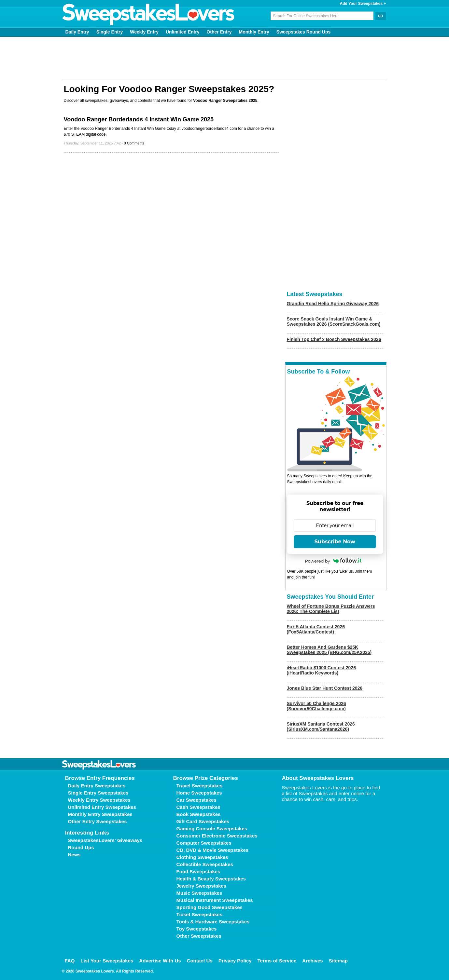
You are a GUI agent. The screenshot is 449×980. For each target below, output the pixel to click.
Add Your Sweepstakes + (363, 4)
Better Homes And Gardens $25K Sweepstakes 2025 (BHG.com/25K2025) (329, 650)
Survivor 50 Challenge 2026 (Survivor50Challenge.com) (316, 706)
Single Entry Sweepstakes (98, 793)
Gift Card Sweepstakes (203, 821)
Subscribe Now (335, 542)
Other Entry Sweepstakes (98, 821)
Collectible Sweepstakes (205, 864)
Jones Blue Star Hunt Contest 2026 (325, 688)
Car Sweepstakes (196, 800)
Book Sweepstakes (199, 814)
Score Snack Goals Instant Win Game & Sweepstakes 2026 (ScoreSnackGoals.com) (334, 321)
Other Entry (219, 32)
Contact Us (200, 961)
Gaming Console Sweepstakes (212, 829)
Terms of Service (277, 961)
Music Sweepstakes (199, 893)
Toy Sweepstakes (197, 929)
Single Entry (110, 32)
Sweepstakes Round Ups (304, 32)
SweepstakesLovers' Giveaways (105, 840)
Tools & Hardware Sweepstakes (213, 922)
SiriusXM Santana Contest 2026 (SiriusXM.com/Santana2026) (321, 727)
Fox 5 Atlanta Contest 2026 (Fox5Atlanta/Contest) (316, 629)
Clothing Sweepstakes (202, 857)
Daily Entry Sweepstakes (97, 786)
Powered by (333, 561)
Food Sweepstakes (198, 871)
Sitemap (338, 961)
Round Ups (81, 847)
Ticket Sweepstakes (199, 914)
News (74, 855)
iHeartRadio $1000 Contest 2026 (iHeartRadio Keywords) (321, 670)
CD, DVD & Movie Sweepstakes (213, 850)
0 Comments (134, 143)
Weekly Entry (144, 32)
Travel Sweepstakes (200, 786)
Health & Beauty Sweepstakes (211, 879)
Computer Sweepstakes (204, 843)
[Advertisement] (225, 58)
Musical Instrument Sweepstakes (215, 900)
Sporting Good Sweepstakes (210, 907)
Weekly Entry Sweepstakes (99, 800)
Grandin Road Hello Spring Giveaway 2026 (333, 304)
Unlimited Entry (182, 32)
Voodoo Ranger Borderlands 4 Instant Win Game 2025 (139, 119)
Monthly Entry (254, 32)
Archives (312, 961)
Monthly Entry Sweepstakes (100, 814)
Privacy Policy (235, 961)
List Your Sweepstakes (107, 961)
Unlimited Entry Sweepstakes (102, 807)
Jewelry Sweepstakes (201, 886)
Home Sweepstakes (199, 793)
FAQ (70, 961)
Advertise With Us (160, 961)
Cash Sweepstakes (198, 807)
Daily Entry (77, 32)
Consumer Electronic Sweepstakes (217, 836)
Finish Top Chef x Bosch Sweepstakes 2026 (334, 339)
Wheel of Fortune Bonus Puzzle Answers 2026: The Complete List (331, 609)
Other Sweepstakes (199, 936)
